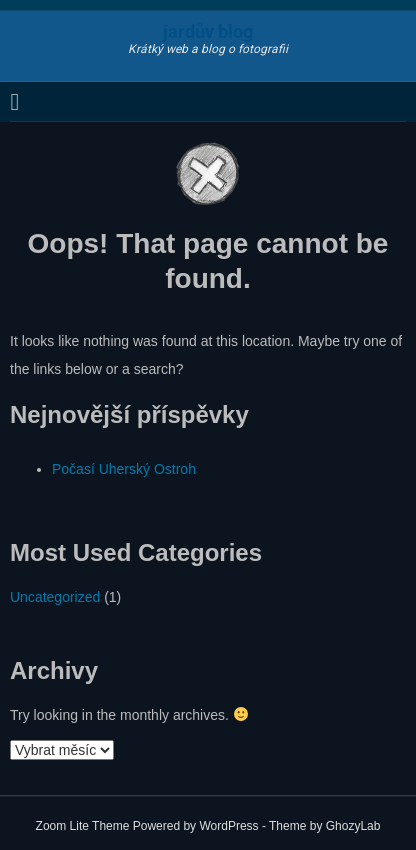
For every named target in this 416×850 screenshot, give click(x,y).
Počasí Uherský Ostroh (124, 469)
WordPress (228, 826)
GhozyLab (353, 826)
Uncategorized (55, 597)
